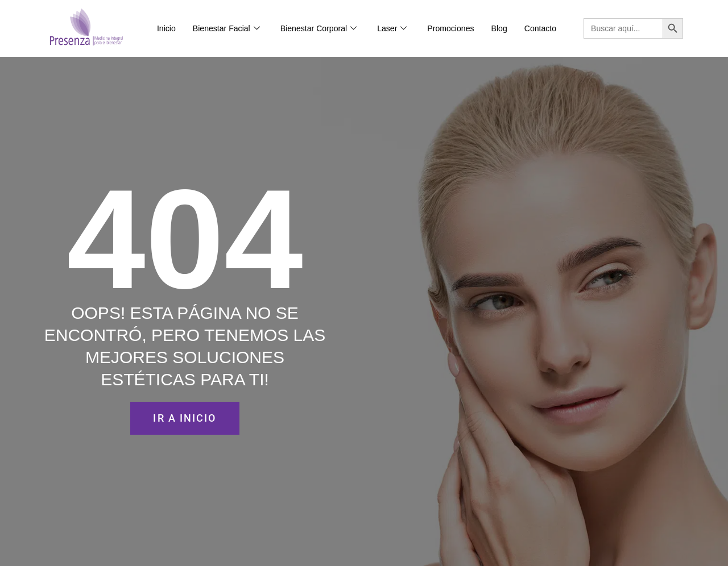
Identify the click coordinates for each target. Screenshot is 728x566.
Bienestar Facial (226, 28)
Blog (499, 28)
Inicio (166, 28)
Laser (392, 28)
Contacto (540, 28)
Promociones (450, 28)
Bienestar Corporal (318, 28)
